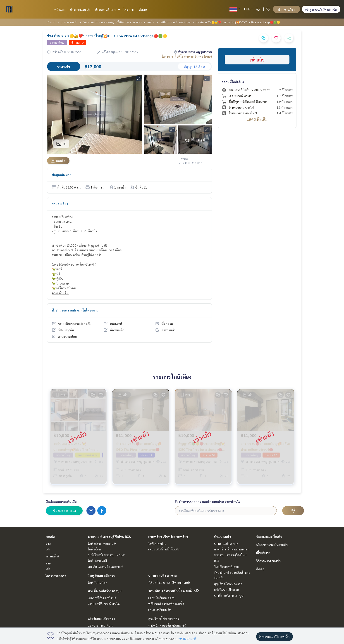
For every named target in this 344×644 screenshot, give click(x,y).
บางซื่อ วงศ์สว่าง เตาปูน (105, 591)
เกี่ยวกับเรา (263, 553)
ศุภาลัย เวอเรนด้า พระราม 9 (105, 566)
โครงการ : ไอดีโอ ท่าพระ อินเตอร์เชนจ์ (187, 56)
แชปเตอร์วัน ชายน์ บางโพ (104, 604)
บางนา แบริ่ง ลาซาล (162, 575)
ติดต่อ (143, 9)
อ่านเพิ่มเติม (60, 293)
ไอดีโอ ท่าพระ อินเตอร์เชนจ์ (175, 22)
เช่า (48, 549)
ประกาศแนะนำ (80, 9)
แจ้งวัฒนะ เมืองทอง (102, 618)
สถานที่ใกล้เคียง (233, 82)
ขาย (48, 543)
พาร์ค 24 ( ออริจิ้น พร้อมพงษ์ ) (167, 625)
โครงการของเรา (56, 576)
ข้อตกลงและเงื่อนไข (269, 536)
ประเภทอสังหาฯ (107, 9)
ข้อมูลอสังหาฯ (62, 175)
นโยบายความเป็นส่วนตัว (272, 545)
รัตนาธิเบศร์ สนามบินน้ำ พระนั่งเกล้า (174, 591)
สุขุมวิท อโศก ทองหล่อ (164, 618)
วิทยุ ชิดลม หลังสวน (102, 575)
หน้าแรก (60, 9)
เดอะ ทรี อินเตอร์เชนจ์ (102, 598)
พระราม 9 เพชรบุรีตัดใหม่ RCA (109, 536)
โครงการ (129, 9)
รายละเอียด (60, 204)
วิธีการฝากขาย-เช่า (268, 561)
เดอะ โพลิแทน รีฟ (160, 609)
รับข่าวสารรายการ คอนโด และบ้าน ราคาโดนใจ (208, 502)
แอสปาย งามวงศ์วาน (101, 625)
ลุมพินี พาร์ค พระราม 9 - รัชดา (107, 555)
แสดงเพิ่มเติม (257, 119)
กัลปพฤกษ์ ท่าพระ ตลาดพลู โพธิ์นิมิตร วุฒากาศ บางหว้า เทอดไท (118, 22)
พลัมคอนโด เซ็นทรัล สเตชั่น (166, 604)
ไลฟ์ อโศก (94, 549)
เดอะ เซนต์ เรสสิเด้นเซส (164, 549)
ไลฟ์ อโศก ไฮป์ (97, 561)
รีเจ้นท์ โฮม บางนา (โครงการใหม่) (169, 582)
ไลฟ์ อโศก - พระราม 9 (102, 543)
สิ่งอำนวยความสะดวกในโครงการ (75, 310)
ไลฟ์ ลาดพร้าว (157, 543)
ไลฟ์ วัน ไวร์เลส (98, 582)
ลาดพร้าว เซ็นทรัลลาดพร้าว (168, 536)
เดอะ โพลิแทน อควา (161, 598)
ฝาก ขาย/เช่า (287, 9)
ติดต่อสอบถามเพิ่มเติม (61, 502)
